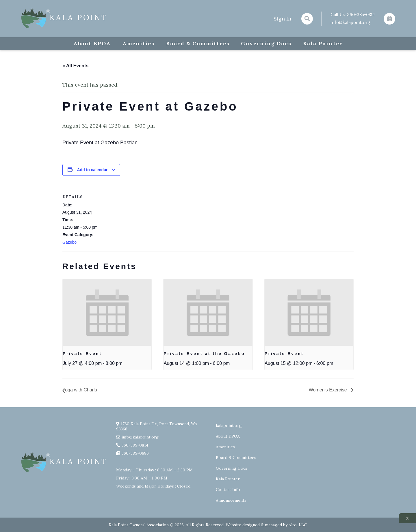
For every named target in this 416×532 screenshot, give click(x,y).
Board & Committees (198, 43)
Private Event (82, 354)
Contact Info (228, 490)
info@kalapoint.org (350, 22)
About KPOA (92, 43)
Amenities (139, 43)
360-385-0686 (135, 453)
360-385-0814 (361, 15)
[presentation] (107, 312)
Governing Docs (266, 43)
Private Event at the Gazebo (204, 354)
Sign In (282, 19)
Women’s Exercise (328, 390)
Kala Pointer (323, 43)
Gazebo (69, 242)
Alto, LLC (298, 525)
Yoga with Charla (80, 390)
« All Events (75, 66)
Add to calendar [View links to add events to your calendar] (92, 170)
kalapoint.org (229, 425)
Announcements (231, 500)
